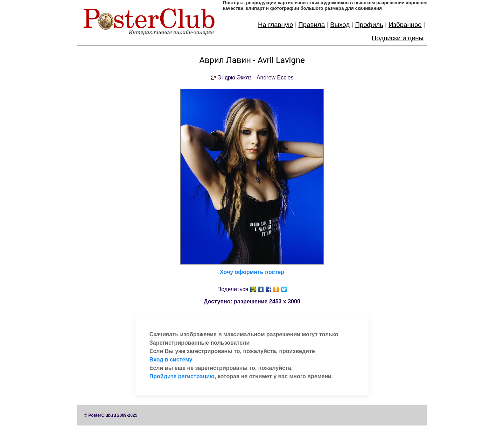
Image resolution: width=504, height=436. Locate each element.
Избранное (405, 25)
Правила (311, 25)
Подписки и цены (398, 38)
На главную (275, 25)
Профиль (369, 25)
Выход (340, 25)
